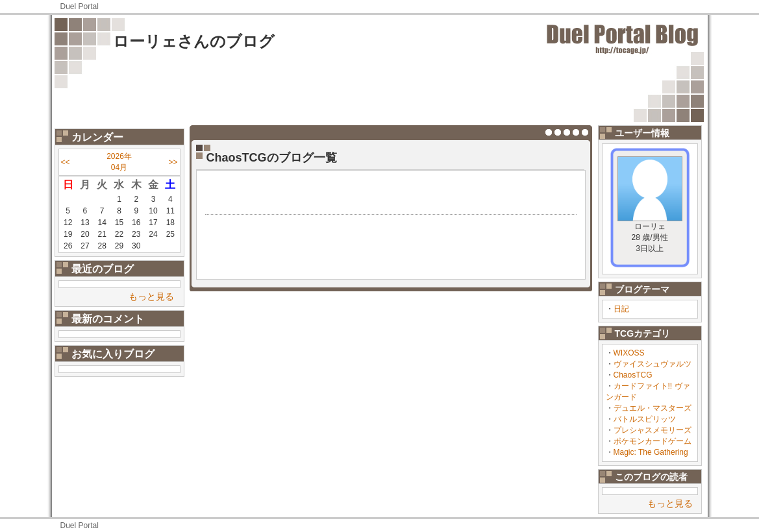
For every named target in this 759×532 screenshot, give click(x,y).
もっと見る (151, 296)
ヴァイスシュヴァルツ (653, 364)
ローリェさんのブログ (194, 41)
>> (173, 162)
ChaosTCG (633, 375)
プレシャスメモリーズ (653, 430)
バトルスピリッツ (645, 419)
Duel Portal (80, 6)
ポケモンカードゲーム (653, 441)
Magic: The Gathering (651, 452)
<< (66, 162)
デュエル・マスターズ (653, 408)
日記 (621, 309)
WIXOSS (629, 353)
